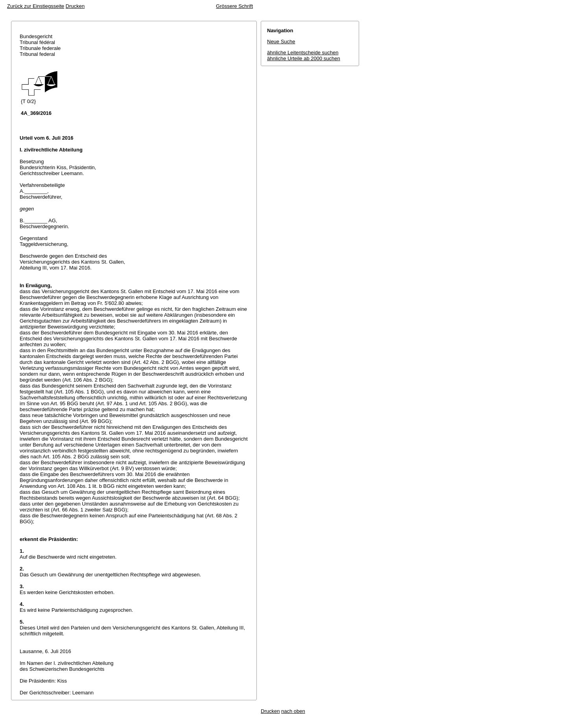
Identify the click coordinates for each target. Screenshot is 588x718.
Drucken (75, 6)
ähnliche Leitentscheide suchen (303, 53)
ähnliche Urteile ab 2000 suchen (304, 58)
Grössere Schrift (234, 6)
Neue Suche (281, 42)
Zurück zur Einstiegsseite (36, 6)
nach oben (293, 711)
